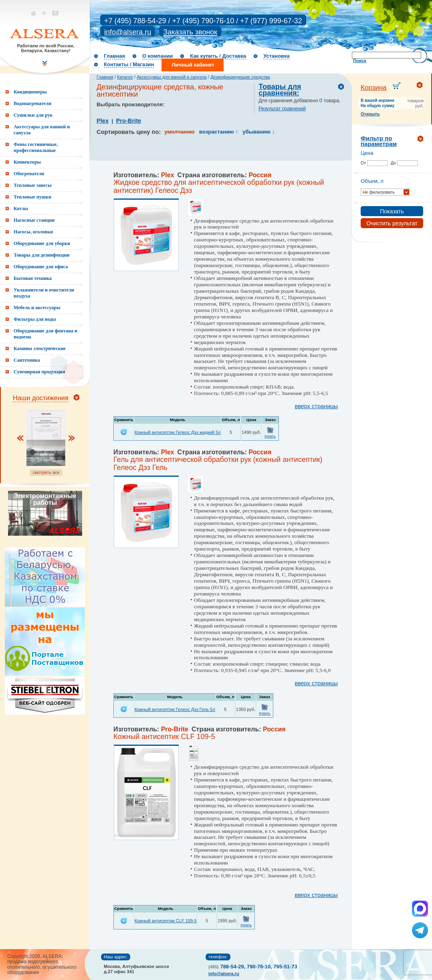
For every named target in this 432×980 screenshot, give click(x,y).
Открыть (370, 114)
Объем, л (372, 181)
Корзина (374, 88)
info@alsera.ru (128, 32)
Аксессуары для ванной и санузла (172, 77)
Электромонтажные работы (45, 499)
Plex (103, 121)
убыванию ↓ (258, 132)
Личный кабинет (193, 65)
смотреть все (46, 472)
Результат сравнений (282, 109)
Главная (114, 56)
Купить (270, 436)
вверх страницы (316, 406)
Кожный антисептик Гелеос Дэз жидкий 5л (178, 432)
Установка (277, 56)
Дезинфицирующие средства (240, 77)
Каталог (125, 77)
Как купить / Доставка (218, 56)
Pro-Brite (129, 121)
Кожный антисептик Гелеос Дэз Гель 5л (175, 709)
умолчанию (179, 132)
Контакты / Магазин (129, 64)
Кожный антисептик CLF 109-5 (166, 921)
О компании (157, 56)
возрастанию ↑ (219, 132)
